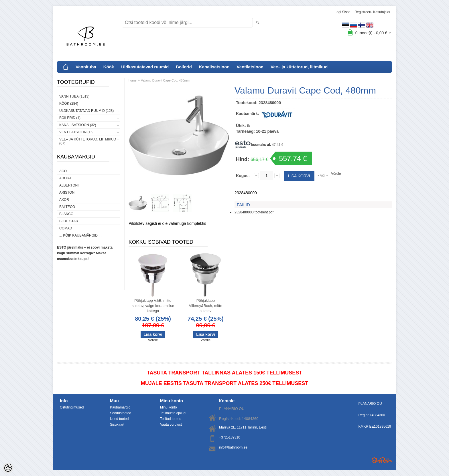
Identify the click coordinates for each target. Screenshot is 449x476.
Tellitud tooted (171, 419)
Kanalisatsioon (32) (78, 125)
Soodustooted (121, 413)
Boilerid (184, 67)
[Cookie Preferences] (8, 468)
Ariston (67, 193)
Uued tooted (119, 419)
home (133, 80)
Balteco (67, 207)
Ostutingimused (72, 407)
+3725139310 (230, 437)
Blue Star (69, 221)
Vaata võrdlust (171, 425)
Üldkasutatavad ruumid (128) (86, 111)
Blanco (66, 214)
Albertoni (69, 185)
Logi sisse (343, 12)
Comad (66, 228)
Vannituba (86, 67)
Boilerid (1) (70, 118)
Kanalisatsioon (214, 67)
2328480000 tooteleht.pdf (254, 212)
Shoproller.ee (382, 460)
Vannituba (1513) (74, 96)
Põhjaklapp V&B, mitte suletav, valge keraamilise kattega (153, 306)
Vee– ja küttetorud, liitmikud (299, 67)
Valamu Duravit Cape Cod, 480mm (165, 80)
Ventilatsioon (250, 67)
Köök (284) (69, 104)
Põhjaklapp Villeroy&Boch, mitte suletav (206, 306)
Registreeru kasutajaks (372, 12)
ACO (63, 171)
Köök (109, 67)
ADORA (65, 178)
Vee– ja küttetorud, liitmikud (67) (88, 141)
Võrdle (336, 174)
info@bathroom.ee (233, 447)
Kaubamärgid (120, 407)
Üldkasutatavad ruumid (145, 67)
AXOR (64, 200)
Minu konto (169, 407)
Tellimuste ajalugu (174, 413)
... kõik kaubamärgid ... (80, 235)
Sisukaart (117, 425)
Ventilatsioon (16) (76, 132)
